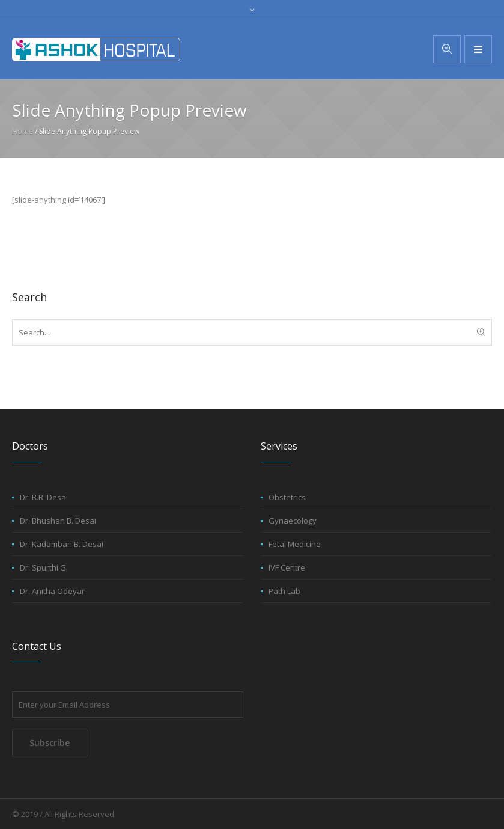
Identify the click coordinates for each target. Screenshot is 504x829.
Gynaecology (293, 521)
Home (23, 131)
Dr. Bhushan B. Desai (58, 521)
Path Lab (284, 591)
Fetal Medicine (295, 544)
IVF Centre (287, 567)
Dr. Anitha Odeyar (52, 591)
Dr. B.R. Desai (44, 497)
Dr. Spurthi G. (44, 567)
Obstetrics (287, 497)
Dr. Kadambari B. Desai (62, 544)
